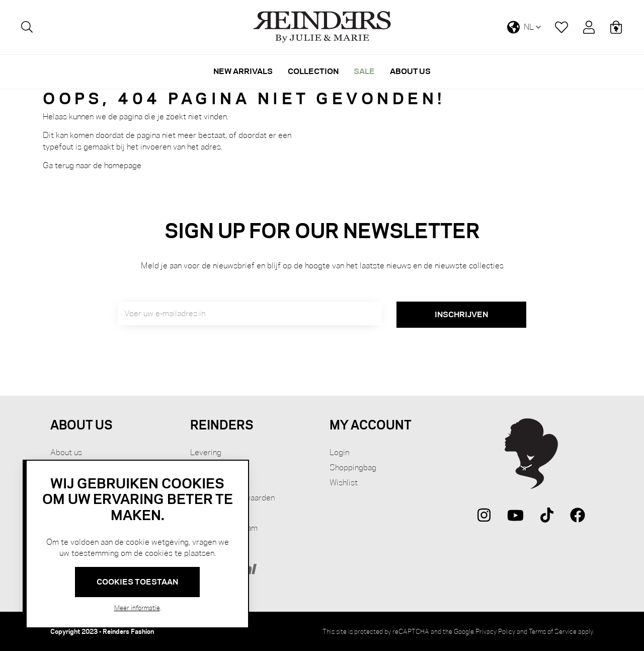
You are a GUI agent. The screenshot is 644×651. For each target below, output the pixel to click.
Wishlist (344, 483)
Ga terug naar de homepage (92, 165)
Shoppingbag (353, 467)
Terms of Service (553, 631)
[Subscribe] (461, 315)
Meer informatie (137, 608)
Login (339, 452)
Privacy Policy (495, 631)
